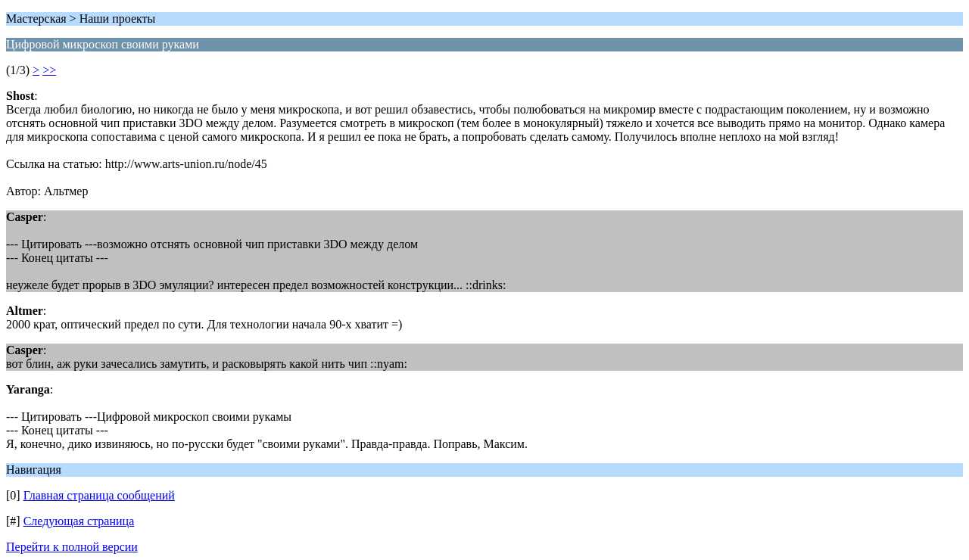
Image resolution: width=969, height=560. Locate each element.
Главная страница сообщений (99, 495)
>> (49, 70)
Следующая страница (79, 521)
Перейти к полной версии (72, 547)
